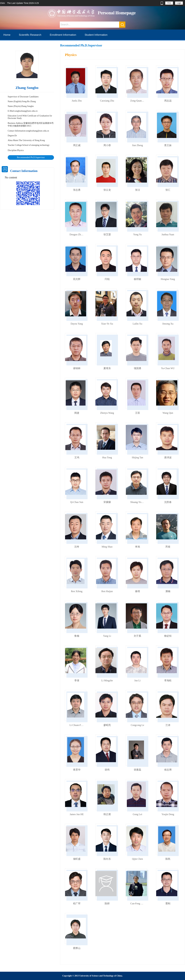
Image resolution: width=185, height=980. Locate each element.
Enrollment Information (63, 35)
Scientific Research (30, 35)
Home (7, 35)
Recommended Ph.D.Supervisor (31, 157)
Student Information (96, 35)
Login (179, 3)
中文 (169, 3)
